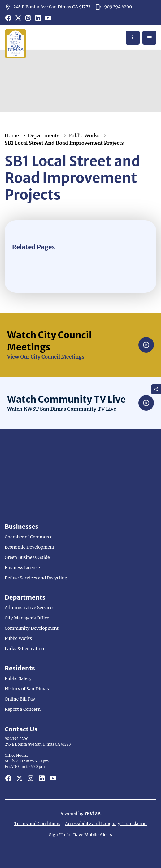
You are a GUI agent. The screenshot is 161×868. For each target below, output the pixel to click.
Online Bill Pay (20, 699)
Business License (22, 568)
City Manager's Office (27, 618)
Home (12, 135)
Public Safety (18, 678)
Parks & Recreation (24, 649)
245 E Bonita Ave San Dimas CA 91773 (48, 7)
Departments (44, 135)
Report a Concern (23, 709)
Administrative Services (30, 608)
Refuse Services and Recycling (36, 578)
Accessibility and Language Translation (106, 824)
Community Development (32, 628)
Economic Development (29, 547)
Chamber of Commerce (28, 537)
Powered (69, 814)
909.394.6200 (114, 7)
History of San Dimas (27, 689)
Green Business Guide (27, 557)
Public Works (84, 135)
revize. (93, 813)
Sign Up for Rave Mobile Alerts (80, 835)
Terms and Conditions (37, 824)
